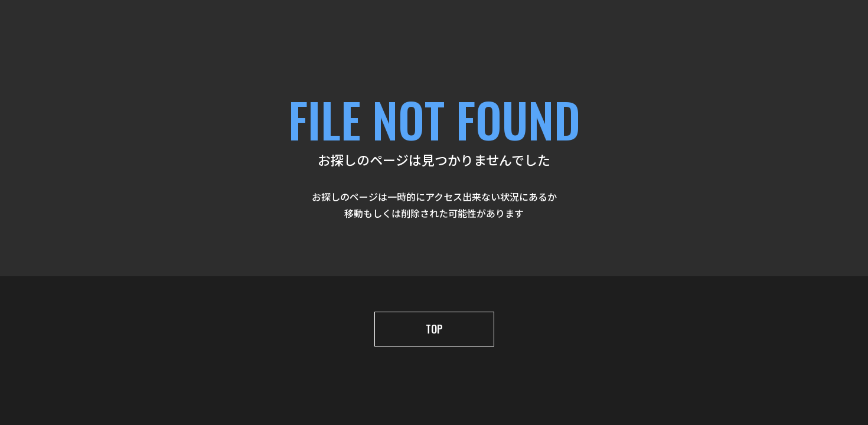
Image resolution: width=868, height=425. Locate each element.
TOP (434, 329)
